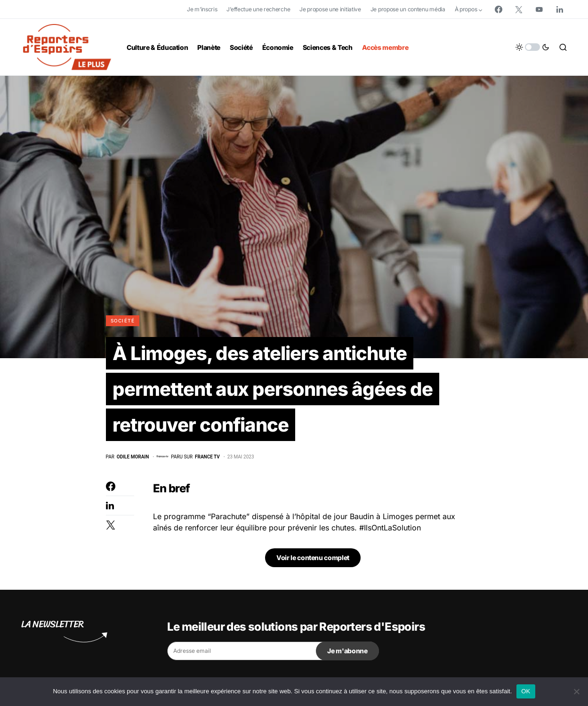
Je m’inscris (202, 9)
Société (123, 321)
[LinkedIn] (560, 9)
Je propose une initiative (330, 9)
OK (526, 691)
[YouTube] (539, 9)
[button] (532, 47)
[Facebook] (499, 9)
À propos (466, 9)
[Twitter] (519, 9)
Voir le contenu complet (313, 558)
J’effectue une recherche (258, 9)
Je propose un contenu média (408, 9)
